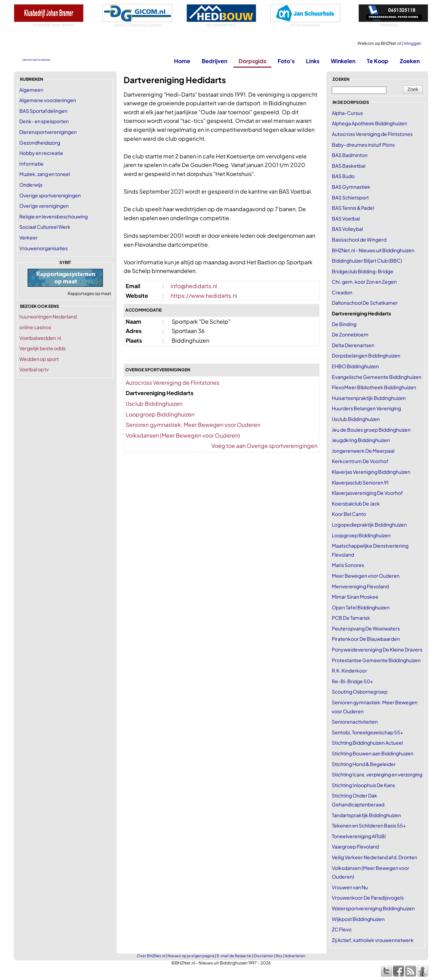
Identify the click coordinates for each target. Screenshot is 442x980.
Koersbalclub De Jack (356, 503)
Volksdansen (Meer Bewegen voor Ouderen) (183, 435)
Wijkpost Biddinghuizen (358, 919)
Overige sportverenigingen (50, 195)
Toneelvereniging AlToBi (359, 836)
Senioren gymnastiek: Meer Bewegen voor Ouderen (193, 425)
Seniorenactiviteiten (355, 722)
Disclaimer (264, 956)
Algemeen (31, 90)
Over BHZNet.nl (151, 956)
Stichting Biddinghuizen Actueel (367, 743)
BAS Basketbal (349, 166)
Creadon (342, 292)
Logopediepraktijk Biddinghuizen (369, 525)
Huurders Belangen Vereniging (366, 408)
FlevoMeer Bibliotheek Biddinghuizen (374, 387)
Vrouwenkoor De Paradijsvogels (368, 898)
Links (313, 61)
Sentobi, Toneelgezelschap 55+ (367, 732)
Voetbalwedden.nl (40, 338)
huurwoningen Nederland (48, 316)
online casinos (35, 327)
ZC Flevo (342, 929)
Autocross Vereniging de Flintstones (172, 383)
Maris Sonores (348, 565)
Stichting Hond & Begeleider (364, 764)
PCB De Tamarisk (351, 618)
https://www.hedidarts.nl (204, 296)
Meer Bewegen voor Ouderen (366, 576)
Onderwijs (31, 185)
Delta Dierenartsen (353, 345)
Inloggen (412, 43)
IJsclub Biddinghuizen (154, 404)
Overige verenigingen (44, 206)
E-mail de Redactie (234, 956)
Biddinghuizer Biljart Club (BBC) (367, 261)
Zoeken (410, 61)
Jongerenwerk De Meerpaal (363, 451)
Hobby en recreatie (41, 153)
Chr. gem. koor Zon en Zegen (364, 282)
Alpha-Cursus (347, 113)
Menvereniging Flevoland (360, 586)
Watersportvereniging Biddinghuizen (373, 908)
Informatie (31, 164)
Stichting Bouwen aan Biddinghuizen (373, 753)
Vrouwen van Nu (350, 887)
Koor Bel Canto (349, 514)
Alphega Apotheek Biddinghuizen (369, 123)
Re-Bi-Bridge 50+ (352, 681)
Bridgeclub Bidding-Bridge (363, 271)
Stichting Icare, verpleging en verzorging (377, 774)
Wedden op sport (39, 359)
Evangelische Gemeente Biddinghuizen (377, 377)
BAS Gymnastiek (351, 187)
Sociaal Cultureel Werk (45, 227)
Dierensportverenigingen (48, 132)
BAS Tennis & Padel (353, 208)
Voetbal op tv (34, 369)
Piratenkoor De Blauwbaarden (366, 639)
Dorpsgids (252, 61)
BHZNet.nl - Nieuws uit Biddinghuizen (373, 250)
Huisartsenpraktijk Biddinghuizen (369, 398)
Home (182, 61)
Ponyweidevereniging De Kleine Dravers (377, 649)
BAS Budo (343, 176)
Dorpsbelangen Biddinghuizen (366, 355)
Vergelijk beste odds (42, 348)
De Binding (344, 324)
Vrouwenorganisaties (44, 248)
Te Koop (378, 61)
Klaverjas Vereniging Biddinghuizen (371, 472)
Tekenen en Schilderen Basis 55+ (369, 825)
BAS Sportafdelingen (43, 111)
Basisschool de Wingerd (359, 239)
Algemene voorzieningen (48, 100)
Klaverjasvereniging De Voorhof (367, 493)
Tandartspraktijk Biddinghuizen (366, 815)
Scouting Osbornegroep (360, 692)
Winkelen (343, 61)
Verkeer (28, 237)
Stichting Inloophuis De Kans (363, 785)
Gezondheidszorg (40, 143)
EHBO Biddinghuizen (355, 366)
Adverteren (295, 956)
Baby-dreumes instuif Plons (363, 145)
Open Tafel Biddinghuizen (361, 607)
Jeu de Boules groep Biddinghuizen (371, 430)
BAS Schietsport (350, 197)
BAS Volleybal (347, 229)
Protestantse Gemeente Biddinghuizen (376, 660)
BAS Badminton (350, 155)
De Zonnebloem (350, 334)
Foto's (286, 61)
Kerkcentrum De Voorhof (360, 461)
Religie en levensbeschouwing (54, 216)
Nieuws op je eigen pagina (191, 956)
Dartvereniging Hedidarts (361, 313)
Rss (279, 956)
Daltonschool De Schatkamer (365, 303)
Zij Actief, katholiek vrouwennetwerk (373, 940)
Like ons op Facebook (36, 60)
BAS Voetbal (346, 218)
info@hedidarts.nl (194, 286)
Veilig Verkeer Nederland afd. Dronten (374, 857)
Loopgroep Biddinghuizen (160, 414)
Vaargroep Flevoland (355, 846)
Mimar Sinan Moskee (355, 597)
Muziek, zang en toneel (45, 174)
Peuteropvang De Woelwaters (366, 628)
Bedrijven (214, 61)
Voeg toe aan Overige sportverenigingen (264, 446)
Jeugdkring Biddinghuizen (361, 440)
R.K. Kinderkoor (349, 670)
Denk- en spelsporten (44, 121)
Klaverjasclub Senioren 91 (360, 482)
